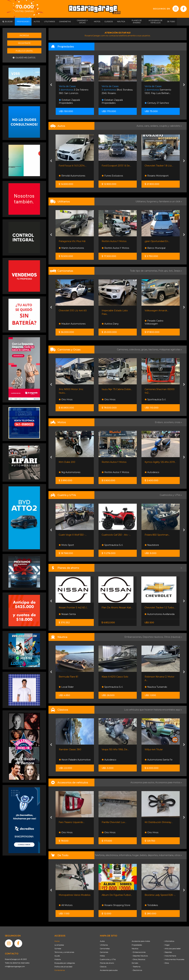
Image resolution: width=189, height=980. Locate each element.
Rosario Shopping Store (116, 905)
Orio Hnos (66, 399)
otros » (178, 855)
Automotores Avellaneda (159, 614)
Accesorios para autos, (143, 782)
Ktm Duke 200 (67, 462)
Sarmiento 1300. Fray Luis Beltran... (158, 90)
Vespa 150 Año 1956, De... (115, 749)
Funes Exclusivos (112, 176)
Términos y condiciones (64, 952)
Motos (102, 956)
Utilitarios (104, 945)
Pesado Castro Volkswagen (154, 322)
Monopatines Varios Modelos (75, 895)
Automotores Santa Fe (159, 760)
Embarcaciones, (134, 637)
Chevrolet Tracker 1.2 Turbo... (160, 608)
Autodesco (152, 472)
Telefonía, (100, 855)
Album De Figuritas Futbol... (117, 895)
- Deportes (168, 952)
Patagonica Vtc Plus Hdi (72, 241)
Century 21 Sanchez (157, 103)
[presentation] (51, 85)
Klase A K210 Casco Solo (115, 677)
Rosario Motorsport (157, 176)
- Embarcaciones (139, 952)
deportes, (153, 855)
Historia (58, 959)
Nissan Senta (67, 614)
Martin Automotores (71, 248)
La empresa (59, 945)
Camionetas (105, 949)
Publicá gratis (24, 51)
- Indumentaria (170, 956)
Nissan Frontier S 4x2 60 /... (73, 608)
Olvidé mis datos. (24, 58)
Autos (102, 941)
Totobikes (151, 905)
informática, (126, 855)
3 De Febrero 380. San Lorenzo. (74, 90)
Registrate (24, 43)
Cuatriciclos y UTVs (108, 959)
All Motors (66, 905)
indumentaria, (167, 855)
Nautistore (152, 545)
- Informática (169, 941)
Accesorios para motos (168, 782)
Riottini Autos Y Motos (114, 241)
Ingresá (24, 35)
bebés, (144, 855)
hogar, (136, 855)
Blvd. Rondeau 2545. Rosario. (117, 90)
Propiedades (137, 945)
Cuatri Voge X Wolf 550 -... (73, 535)
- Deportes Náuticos (140, 956)
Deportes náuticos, (153, 637)
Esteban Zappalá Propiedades (69, 102)
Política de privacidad (63, 967)
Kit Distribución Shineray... (159, 822)
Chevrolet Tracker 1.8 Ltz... (159, 166)
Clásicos (103, 967)
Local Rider (66, 687)
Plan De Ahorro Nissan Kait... (117, 608)
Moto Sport (66, 545)
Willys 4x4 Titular (154, 749)
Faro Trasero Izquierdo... (72, 822)
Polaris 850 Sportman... (157, 535)
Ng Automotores (69, 472)
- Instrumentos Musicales (174, 959)
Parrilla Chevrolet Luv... (114, 822)
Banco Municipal (155, 248)
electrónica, (112, 855)
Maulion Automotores (72, 324)
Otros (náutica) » (173, 637)
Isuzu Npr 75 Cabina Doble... (117, 389)
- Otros (166, 963)
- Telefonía (136, 967)
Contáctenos (60, 970)
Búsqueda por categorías (65, 963)
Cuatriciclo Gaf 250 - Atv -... (116, 535)
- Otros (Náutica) (138, 959)
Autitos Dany (110, 324)
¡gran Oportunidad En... (157, 241)
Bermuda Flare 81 (68, 677)
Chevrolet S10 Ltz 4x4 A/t (73, 311)
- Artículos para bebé (172, 949)
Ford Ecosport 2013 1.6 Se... (116, 166)
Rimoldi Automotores (72, 176)
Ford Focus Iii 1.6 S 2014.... (73, 166)
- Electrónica (137, 970)
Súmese (58, 949)
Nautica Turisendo (156, 687)
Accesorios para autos (109, 970)
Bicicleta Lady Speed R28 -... (160, 895)
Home (57, 941)
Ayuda (57, 956)
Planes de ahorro (107, 963)
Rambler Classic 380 (70, 749)
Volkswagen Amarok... (157, 311)
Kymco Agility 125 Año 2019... (160, 462)
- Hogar (167, 945)
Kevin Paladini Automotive (75, 760)
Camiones (104, 952)
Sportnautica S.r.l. (155, 399)
